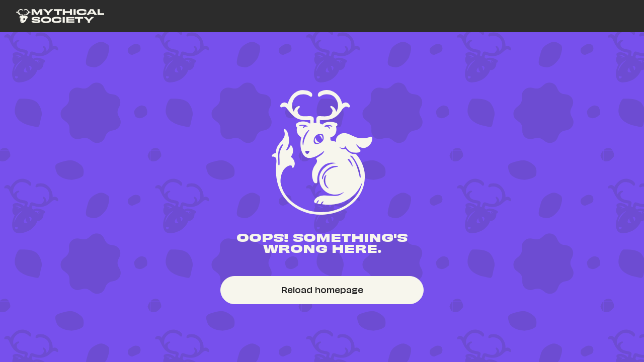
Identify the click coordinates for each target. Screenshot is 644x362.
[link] (60, 16)
